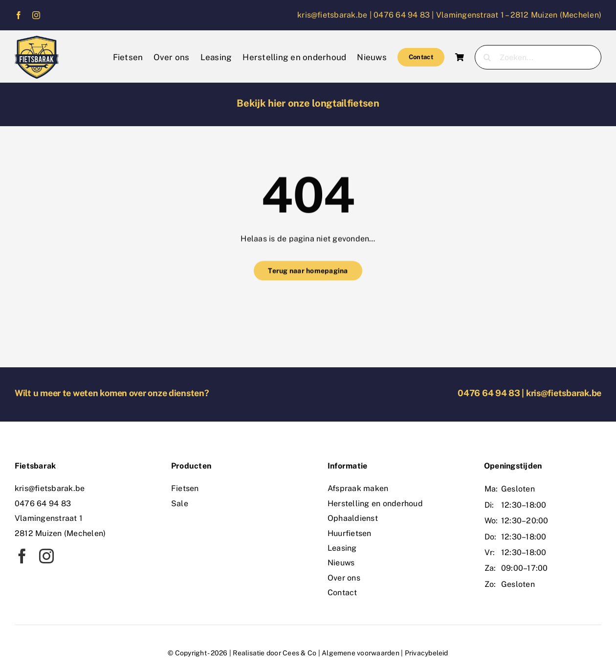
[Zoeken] (487, 57)
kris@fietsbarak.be (564, 393)
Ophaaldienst (353, 518)
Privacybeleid (427, 653)
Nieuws (341, 563)
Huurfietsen (350, 533)
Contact (342, 593)
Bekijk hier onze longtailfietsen (308, 103)
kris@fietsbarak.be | (335, 15)
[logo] (37, 39)
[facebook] (19, 15)
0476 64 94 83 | (405, 15)
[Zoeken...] (538, 57)
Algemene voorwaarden (361, 653)
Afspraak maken (358, 488)
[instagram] (36, 15)
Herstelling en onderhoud (375, 504)
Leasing (342, 548)
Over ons (344, 578)
